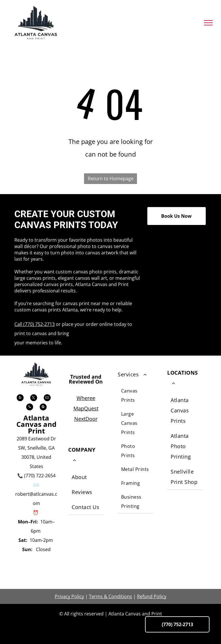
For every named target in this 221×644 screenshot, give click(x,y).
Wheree (86, 398)
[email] (47, 398)
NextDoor (86, 419)
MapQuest (86, 408)
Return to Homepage (111, 179)
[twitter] (34, 398)
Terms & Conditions (110, 596)
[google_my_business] (43, 408)
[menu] (208, 23)
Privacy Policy (69, 596)
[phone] (30, 408)
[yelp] (20, 398)
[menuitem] (86, 477)
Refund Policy (152, 596)
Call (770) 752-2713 (35, 324)
